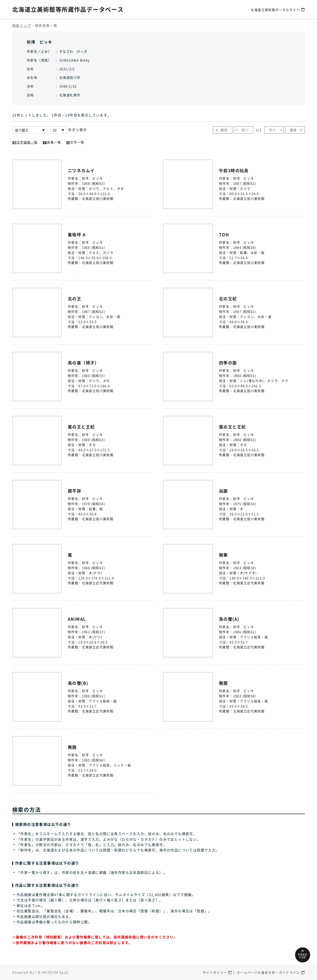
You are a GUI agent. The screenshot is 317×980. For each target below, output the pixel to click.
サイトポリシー (215, 972)
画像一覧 (52, 142)
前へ (245, 130)
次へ (272, 130)
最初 (224, 130)
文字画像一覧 (25, 142)
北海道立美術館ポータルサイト (275, 9)
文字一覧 (75, 142)
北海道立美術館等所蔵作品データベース (68, 9)
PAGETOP (302, 954)
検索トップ (22, 25)
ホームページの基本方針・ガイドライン (268, 972)
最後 (293, 130)
